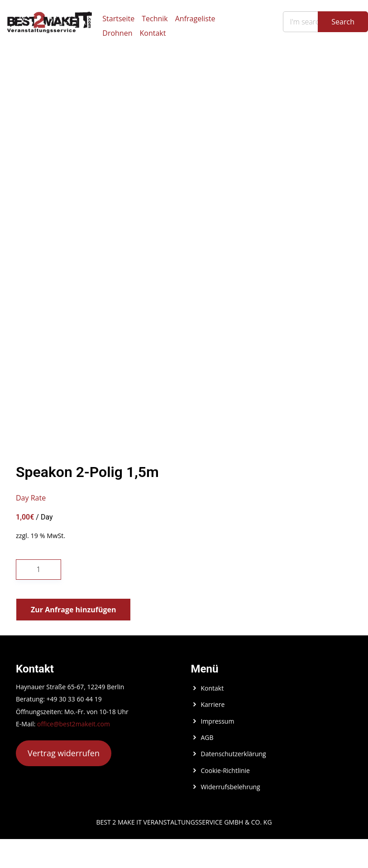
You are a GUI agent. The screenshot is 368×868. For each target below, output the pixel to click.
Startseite (118, 19)
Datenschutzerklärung (234, 754)
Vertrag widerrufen (64, 753)
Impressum (218, 721)
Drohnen (117, 33)
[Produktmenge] (38, 570)
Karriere (213, 704)
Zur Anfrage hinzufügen (73, 610)
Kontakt (153, 33)
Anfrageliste (195, 19)
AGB (207, 737)
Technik (155, 19)
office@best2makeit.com (74, 724)
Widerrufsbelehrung (231, 787)
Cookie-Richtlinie (225, 770)
